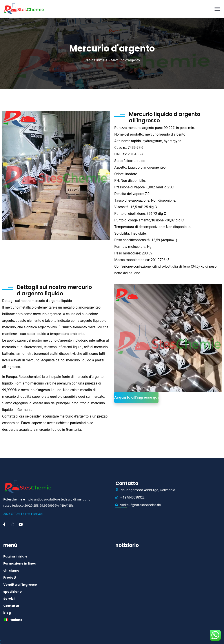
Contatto (11, 606)
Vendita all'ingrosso (20, 585)
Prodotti (10, 578)
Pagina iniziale (96, 60)
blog (7, 613)
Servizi (9, 599)
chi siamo (11, 570)
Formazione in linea (20, 563)
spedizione (13, 592)
